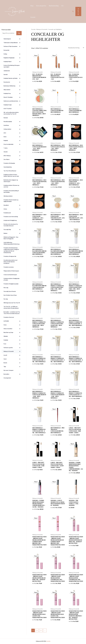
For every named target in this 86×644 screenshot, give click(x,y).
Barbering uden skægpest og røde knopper (11, 181)
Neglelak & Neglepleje (13, 58)
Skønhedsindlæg (54, 6)
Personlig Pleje (13, 230)
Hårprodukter (13, 90)
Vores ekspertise (41, 6)
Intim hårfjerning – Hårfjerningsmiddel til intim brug (11, 243)
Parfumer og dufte (13, 348)
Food (13, 344)
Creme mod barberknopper (10, 275)
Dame (13, 137)
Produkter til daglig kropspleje (11, 284)
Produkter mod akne (9, 267)
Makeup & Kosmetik (13, 351)
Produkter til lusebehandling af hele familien (11, 191)
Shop (32, 6)
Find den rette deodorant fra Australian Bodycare (11, 225)
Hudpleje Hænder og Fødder (13, 78)
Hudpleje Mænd (13, 62)
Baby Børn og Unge (13, 332)
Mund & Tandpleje (13, 97)
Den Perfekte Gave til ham (10, 295)
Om (62, 6)
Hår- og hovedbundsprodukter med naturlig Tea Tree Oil (11, 113)
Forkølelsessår (7, 213)
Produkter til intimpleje (9, 163)
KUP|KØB (13, 321)
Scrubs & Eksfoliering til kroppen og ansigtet (12, 66)
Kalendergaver (13, 39)
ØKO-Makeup (13, 156)
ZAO (13, 133)
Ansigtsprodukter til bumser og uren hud (11, 186)
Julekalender (7, 71)
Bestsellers (13, 374)
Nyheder (6, 118)
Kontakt (33, 17)
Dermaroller (6, 50)
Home (13, 325)
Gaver (13, 359)
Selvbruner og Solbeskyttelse (13, 101)
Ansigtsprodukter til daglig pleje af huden (11, 279)
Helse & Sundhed (13, 329)
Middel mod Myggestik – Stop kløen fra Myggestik (11, 238)
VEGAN (13, 152)
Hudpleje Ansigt (13, 105)
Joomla (48, 641)
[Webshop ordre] (76, 48)
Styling (13, 54)
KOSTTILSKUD (8, 109)
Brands (13, 363)
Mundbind (13, 205)
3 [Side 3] (41, 630)
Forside (33, 29)
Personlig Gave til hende (10, 291)
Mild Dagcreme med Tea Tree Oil (12, 303)
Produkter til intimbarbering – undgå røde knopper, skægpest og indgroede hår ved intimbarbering (11, 250)
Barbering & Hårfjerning (13, 86)
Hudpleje (13, 340)
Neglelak (13, 140)
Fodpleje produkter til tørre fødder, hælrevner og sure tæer (11, 175)
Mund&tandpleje (13, 122)
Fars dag (6, 299)
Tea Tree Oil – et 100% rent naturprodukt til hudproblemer (11, 307)
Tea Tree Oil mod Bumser (10, 171)
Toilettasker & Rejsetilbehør (13, 43)
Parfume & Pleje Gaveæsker (13, 46)
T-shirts (6, 148)
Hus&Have (13, 125)
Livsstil (13, 355)
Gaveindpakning (8, 167)
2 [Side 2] (37, 630)
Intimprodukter (13, 129)
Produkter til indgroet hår (10, 256)
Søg (19, 33)
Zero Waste (13, 159)
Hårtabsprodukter (8, 196)
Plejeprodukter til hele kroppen (11, 271)
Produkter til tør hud (9, 317)
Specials (13, 75)
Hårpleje (13, 336)
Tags (13, 367)
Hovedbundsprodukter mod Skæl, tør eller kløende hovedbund (10, 262)
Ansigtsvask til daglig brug (10, 220)
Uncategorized (7, 378)
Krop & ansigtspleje (13, 144)
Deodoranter (13, 82)
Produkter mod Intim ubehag (11, 217)
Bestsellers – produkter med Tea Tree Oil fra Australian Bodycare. (12, 313)
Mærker (13, 233)
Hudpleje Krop (13, 93)
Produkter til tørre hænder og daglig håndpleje (11, 201)
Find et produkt (6, 30)
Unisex (13, 209)
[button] (73, 11)
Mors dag (6, 288)
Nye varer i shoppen (8, 370)
